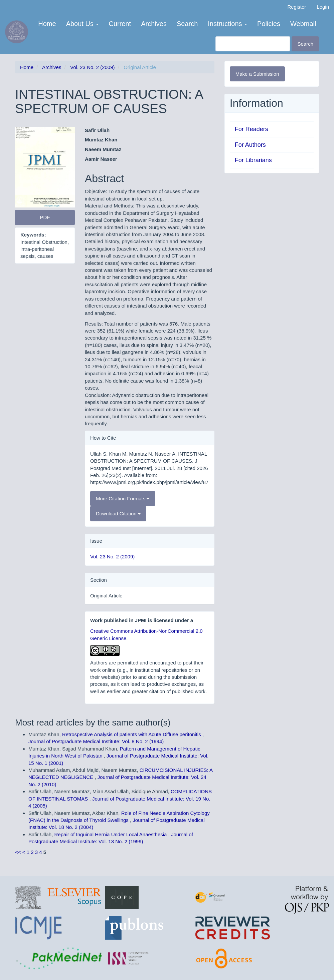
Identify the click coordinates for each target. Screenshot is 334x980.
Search (187, 24)
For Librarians (253, 160)
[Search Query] (253, 44)
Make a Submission (257, 74)
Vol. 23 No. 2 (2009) (92, 67)
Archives (154, 24)
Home (47, 24)
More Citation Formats (123, 499)
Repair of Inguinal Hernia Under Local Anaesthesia (111, 834)
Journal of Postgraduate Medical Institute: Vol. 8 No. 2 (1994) (96, 741)
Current (120, 24)
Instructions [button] (227, 24)
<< (18, 852)
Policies (269, 24)
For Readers (252, 129)
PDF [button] (45, 217)
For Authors (250, 145)
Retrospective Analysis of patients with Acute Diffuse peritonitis (132, 734)
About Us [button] (82, 24)
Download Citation (118, 514)
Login (323, 7)
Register (297, 7)
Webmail (303, 24)
